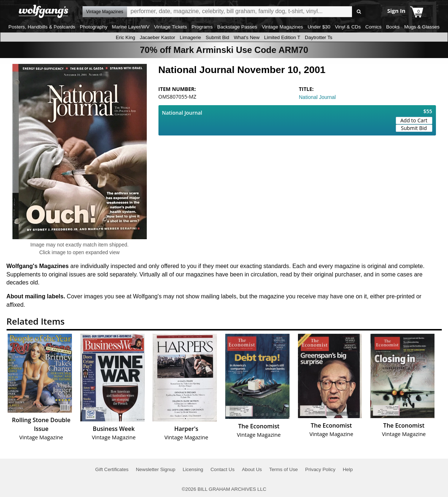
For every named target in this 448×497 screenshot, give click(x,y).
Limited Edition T (282, 37)
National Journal (317, 97)
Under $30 (319, 27)
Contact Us (222, 469)
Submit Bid (217, 37)
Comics (374, 27)
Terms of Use (284, 469)
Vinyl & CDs (348, 27)
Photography (94, 27)
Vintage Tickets (171, 27)
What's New (247, 37)
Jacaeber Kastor (158, 37)
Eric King (125, 37)
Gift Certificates (112, 469)
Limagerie (190, 37)
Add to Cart (414, 120)
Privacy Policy (320, 469)
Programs (202, 27)
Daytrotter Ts (319, 37)
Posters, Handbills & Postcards (42, 27)
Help (348, 469)
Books (393, 27)
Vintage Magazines (282, 27)
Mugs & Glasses (422, 27)
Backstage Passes (237, 27)
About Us (252, 469)
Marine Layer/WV (131, 27)
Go (359, 12)
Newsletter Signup (156, 469)
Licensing (193, 469)
